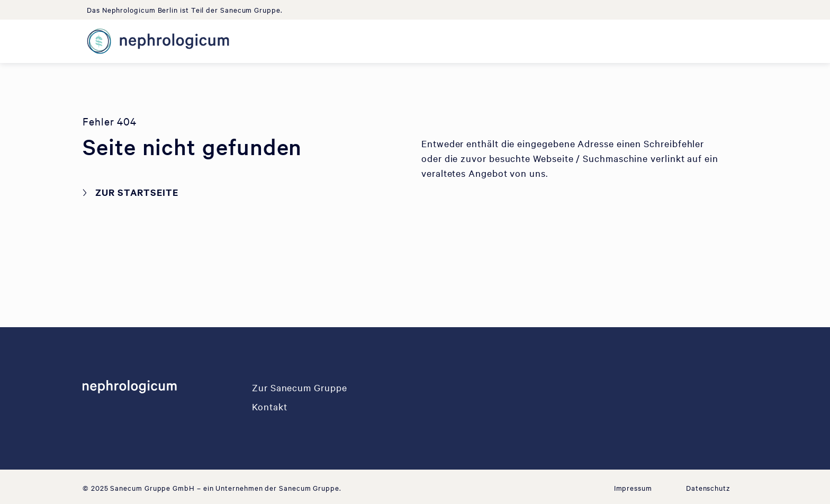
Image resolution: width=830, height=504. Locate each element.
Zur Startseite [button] (137, 192)
